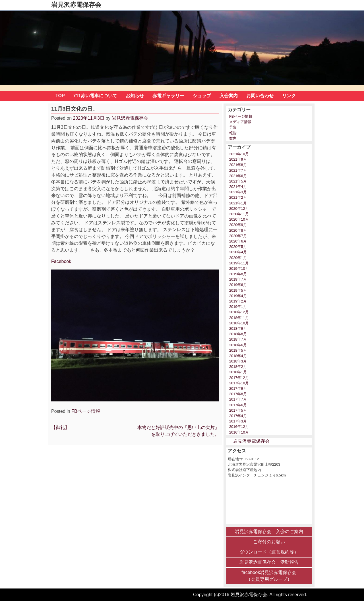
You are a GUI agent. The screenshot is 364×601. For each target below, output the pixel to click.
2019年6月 (238, 285)
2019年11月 (239, 263)
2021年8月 (238, 165)
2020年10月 (239, 219)
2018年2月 (238, 367)
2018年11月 (239, 318)
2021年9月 (238, 159)
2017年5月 (238, 410)
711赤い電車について (95, 96)
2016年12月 (239, 427)
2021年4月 (238, 187)
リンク (289, 96)
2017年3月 (238, 421)
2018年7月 (238, 339)
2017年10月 (239, 383)
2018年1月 (238, 372)
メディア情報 (240, 122)
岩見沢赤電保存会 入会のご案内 (269, 531)
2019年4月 (238, 296)
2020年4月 (238, 252)
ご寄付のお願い (269, 542)
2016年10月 (239, 432)
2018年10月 (239, 323)
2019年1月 (238, 307)
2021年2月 (238, 197)
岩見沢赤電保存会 (76, 5)
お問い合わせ (260, 96)
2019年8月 (238, 274)
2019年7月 (238, 279)
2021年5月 (238, 181)
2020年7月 (238, 236)
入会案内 (229, 96)
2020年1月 (238, 258)
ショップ (202, 96)
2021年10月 (239, 154)
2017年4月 (238, 416)
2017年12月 (239, 378)
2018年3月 (238, 361)
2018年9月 (238, 329)
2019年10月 (239, 269)
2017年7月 (238, 399)
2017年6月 (238, 405)
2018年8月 (238, 334)
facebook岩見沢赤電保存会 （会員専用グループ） (269, 576)
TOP (60, 96)
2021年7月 (238, 170)
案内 (233, 138)
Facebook (61, 261)
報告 (233, 133)
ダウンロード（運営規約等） (269, 552)
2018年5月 (238, 350)
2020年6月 (238, 241)
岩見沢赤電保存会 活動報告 (269, 562)
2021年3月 (238, 192)
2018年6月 (238, 345)
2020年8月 (238, 230)
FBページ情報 (86, 411)
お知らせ (135, 96)
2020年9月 (238, 225)
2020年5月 (238, 247)
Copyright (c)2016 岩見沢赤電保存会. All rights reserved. (250, 595)
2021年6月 (238, 176)
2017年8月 (238, 394)
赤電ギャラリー (168, 96)
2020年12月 (239, 209)
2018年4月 (238, 356)
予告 (233, 127)
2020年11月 (239, 214)
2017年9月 (238, 388)
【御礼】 (60, 427)
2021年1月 (238, 203)
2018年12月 (239, 312)
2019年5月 (238, 290)
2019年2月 (238, 301)
